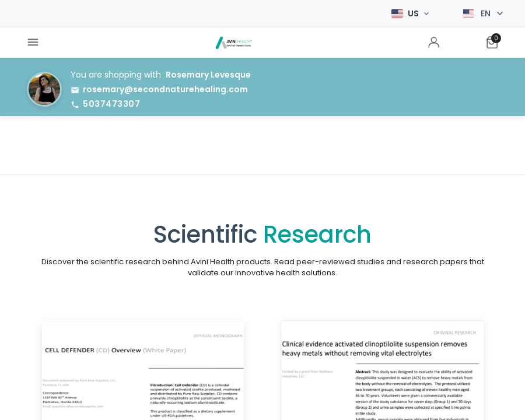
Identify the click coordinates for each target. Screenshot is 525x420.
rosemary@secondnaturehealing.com (165, 89)
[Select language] (483, 13)
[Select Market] (410, 13)
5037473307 (111, 104)
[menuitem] (33, 43)
